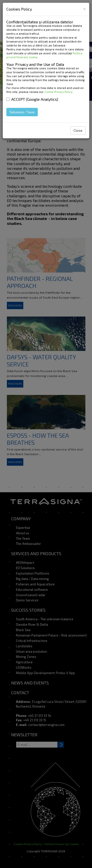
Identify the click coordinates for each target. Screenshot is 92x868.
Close (78, 130)
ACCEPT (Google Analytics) (32, 99)
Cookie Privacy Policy (58, 92)
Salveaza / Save (22, 112)
